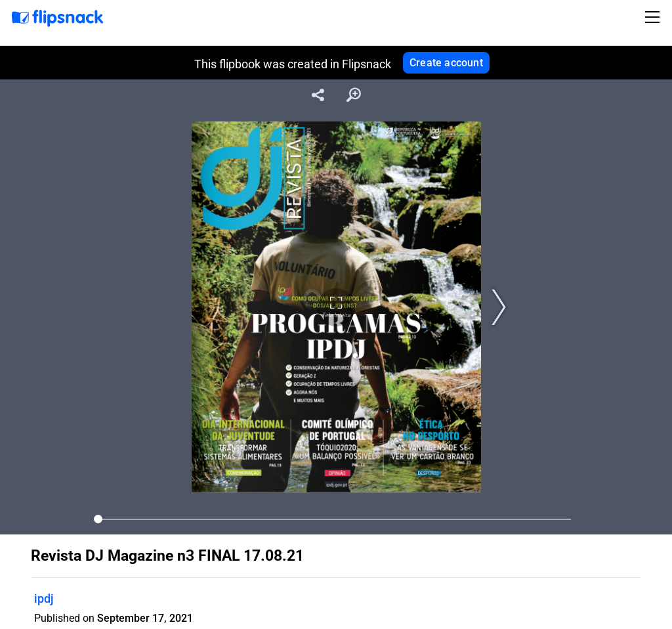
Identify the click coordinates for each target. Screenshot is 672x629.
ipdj (44, 598)
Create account (446, 63)
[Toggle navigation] (654, 17)
